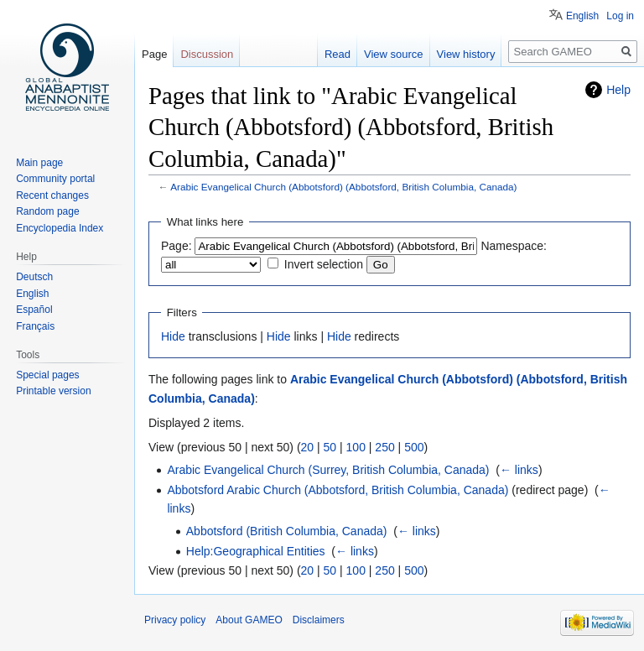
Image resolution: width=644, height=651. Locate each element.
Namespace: (514, 246)
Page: (177, 246)
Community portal (55, 179)
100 (356, 447)
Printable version (53, 391)
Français (35, 326)
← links (519, 470)
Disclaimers (319, 620)
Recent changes (52, 195)
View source (394, 54)
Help (618, 90)
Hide (173, 336)
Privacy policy (175, 620)
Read (338, 54)
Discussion (207, 54)
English (582, 16)
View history (466, 54)
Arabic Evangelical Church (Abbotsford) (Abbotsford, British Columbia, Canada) (343, 187)
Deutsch (34, 277)
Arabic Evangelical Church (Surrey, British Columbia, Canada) (328, 470)
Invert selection (324, 264)
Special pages (47, 375)
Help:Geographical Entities (256, 551)
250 (384, 447)
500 (414, 447)
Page (154, 54)
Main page (39, 163)
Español (34, 310)
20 (308, 447)
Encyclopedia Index (60, 228)
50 (330, 447)
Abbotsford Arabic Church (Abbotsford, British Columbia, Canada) (338, 490)
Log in (620, 16)
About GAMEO (249, 620)
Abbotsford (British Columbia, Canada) (287, 531)
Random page (47, 211)
